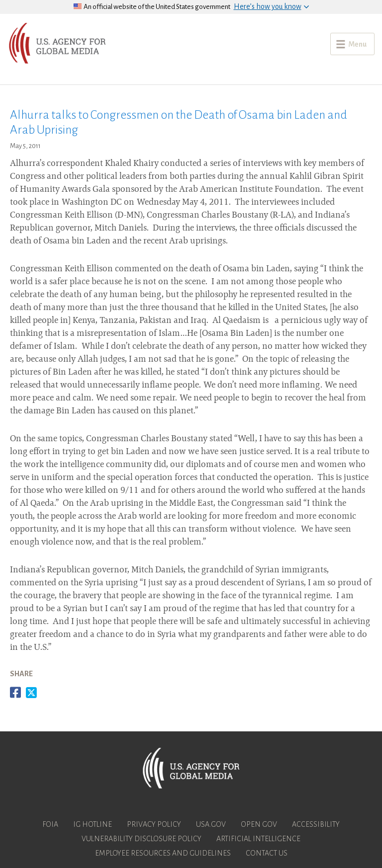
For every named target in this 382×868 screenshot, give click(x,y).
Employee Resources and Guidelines (163, 853)
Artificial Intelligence (258, 839)
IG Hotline (93, 824)
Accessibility (316, 824)
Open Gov (259, 824)
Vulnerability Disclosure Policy (142, 839)
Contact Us (267, 853)
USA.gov (211, 824)
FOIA (50, 824)
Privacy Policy (154, 824)
